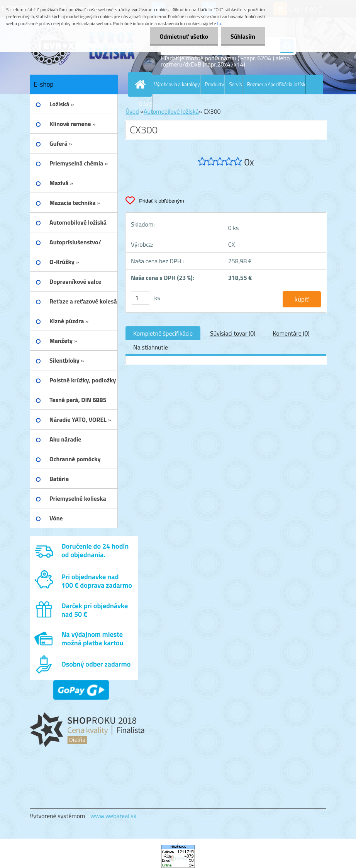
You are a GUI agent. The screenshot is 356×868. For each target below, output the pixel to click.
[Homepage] (142, 84)
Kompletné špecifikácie (163, 333)
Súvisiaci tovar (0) (233, 333)
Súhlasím (243, 36)
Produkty (215, 84)
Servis (235, 84)
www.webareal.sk (114, 816)
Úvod (132, 111)
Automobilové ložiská (171, 111)
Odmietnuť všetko (184, 36)
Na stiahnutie (151, 347)
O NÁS (146, 104)
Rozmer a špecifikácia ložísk (276, 84)
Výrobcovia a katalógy (177, 84)
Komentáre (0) (291, 333)
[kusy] (141, 298)
